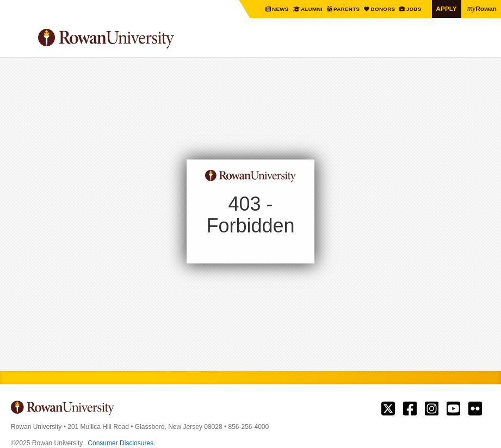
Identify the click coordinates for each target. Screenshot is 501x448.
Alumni (312, 9)
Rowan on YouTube (453, 409)
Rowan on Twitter (388, 409)
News (281, 9)
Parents (347, 9)
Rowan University (133, 39)
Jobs (414, 9)
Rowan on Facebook (410, 409)
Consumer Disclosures (120, 443)
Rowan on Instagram (432, 409)
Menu (20, 40)
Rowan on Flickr (475, 409)
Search (482, 43)
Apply (447, 8)
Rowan (482, 8)
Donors (384, 9)
